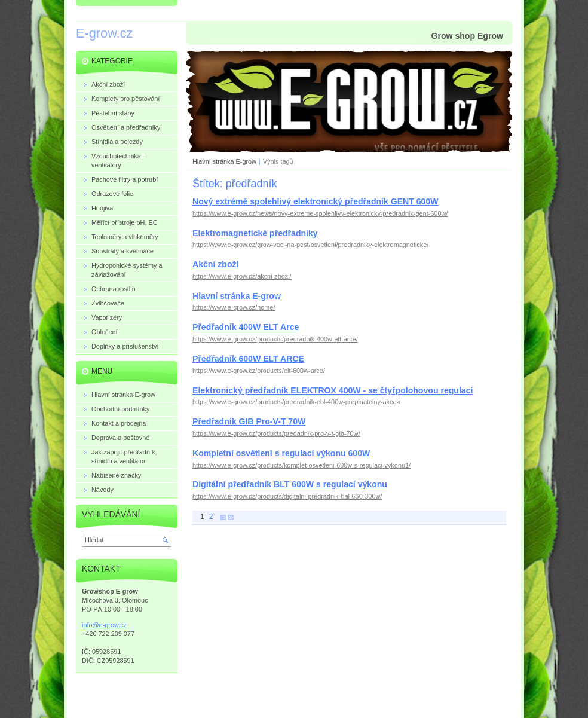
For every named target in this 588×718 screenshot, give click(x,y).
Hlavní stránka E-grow (224, 161)
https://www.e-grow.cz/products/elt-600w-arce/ (259, 371)
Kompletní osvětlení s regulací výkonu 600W (281, 453)
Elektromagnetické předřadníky (255, 233)
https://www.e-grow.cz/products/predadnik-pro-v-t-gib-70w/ (276, 433)
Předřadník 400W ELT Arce (246, 327)
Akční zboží (215, 264)
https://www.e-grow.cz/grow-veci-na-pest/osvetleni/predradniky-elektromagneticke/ (310, 245)
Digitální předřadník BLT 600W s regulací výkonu (290, 484)
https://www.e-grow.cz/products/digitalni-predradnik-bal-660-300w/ (287, 496)
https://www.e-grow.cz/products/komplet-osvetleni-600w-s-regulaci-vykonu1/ (301, 465)
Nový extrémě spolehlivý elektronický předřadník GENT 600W (316, 201)
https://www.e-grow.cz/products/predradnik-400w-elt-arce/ (275, 339)
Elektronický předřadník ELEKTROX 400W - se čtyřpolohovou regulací (333, 390)
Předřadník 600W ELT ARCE (248, 359)
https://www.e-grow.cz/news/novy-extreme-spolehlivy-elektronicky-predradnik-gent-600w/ (320, 213)
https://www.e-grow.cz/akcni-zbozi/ (242, 276)
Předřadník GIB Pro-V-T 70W (249, 421)
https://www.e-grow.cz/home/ (234, 307)
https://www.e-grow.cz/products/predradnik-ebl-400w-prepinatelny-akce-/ (296, 402)
